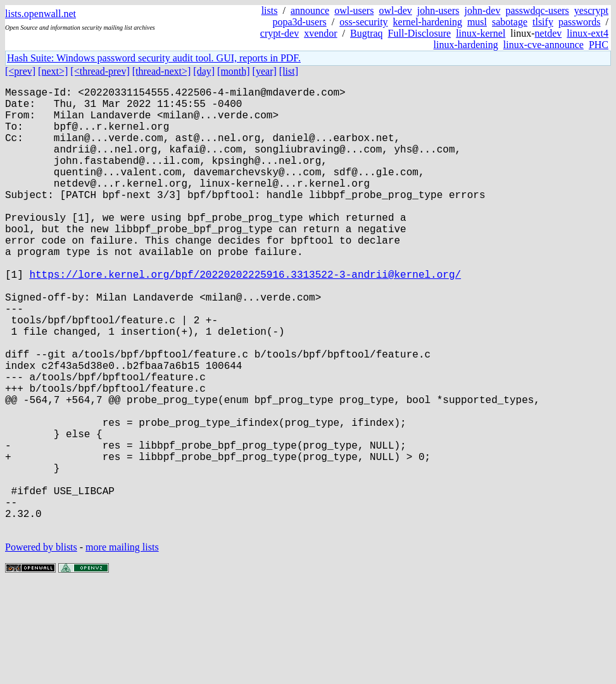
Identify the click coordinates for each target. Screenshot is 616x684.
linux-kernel (481, 33)
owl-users (354, 10)
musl (477, 22)
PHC (599, 45)
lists (270, 10)
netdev (549, 33)
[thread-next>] (162, 71)
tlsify (543, 22)
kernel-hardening (428, 22)
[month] (234, 71)
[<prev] (20, 71)
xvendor (320, 33)
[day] (204, 71)
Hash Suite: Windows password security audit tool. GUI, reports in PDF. (154, 58)
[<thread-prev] (100, 71)
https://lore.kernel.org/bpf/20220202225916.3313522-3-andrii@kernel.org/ (245, 317)
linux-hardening (466, 45)
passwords (580, 22)
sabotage (510, 22)
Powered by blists (41, 646)
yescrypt (591, 10)
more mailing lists (122, 646)
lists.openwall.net (41, 14)
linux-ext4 (588, 33)
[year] (265, 71)
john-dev (483, 10)
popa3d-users (299, 22)
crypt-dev (280, 33)
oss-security (363, 22)
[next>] (53, 71)
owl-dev (395, 10)
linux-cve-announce (544, 45)
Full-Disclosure (420, 33)
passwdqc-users (537, 10)
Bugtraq (367, 33)
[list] (289, 71)
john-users (438, 10)
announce (310, 10)
